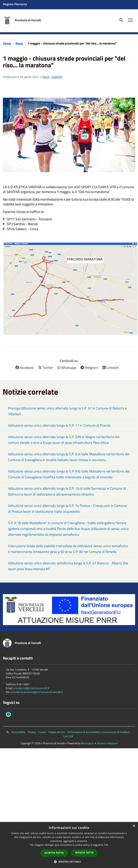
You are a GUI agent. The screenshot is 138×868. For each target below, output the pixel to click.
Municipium (88, 743)
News (20, 43)
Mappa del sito (57, 732)
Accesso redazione (107, 743)
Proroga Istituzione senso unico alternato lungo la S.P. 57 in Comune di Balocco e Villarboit (67, 411)
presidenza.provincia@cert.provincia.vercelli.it (37, 692)
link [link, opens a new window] (106, 845)
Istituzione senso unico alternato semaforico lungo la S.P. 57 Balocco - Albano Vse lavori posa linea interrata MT (68, 566)
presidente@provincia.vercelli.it (31, 688)
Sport (46, 77)
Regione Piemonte (15, 4)
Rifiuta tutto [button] (85, 853)
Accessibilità (18, 732)
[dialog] (69, 845)
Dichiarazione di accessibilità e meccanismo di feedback (99, 732)
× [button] (134, 826)
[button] (69, 862)
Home (7, 43)
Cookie (42, 732)
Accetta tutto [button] (54, 853)
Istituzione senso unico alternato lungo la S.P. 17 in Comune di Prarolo (59, 425)
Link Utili (68, 736)
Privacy (32, 732)
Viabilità (57, 77)
